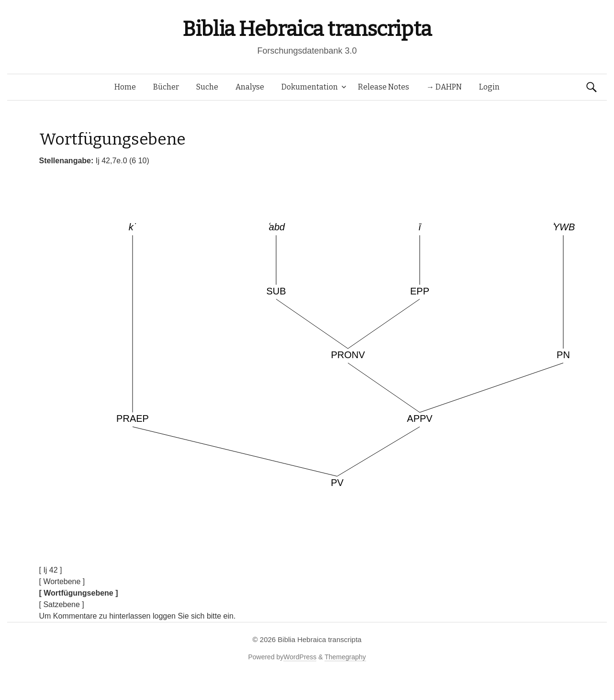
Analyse (250, 87)
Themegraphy (345, 657)
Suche (207, 87)
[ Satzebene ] (62, 604)
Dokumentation (310, 87)
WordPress (300, 657)
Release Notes (384, 87)
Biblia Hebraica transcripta (307, 29)
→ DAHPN (444, 87)
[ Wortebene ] (62, 581)
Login (489, 87)
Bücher (166, 87)
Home (125, 87)
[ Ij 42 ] (51, 570)
